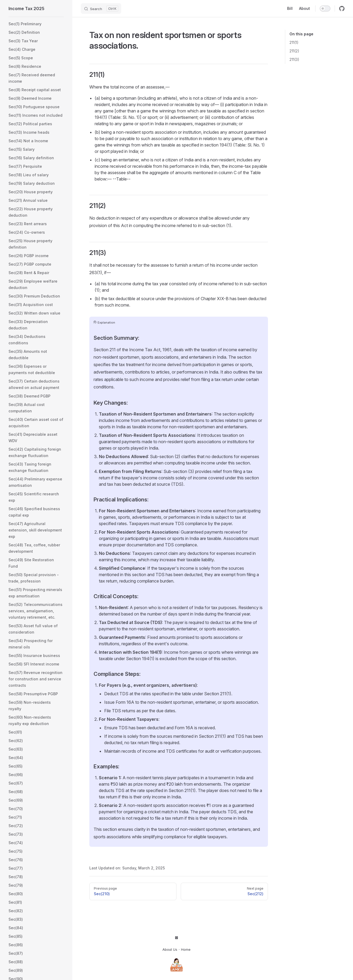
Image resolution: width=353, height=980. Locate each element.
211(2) (294, 51)
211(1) (294, 42)
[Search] (101, 9)
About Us (170, 950)
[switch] (325, 9)
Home (186, 950)
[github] (342, 9)
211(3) (294, 59)
